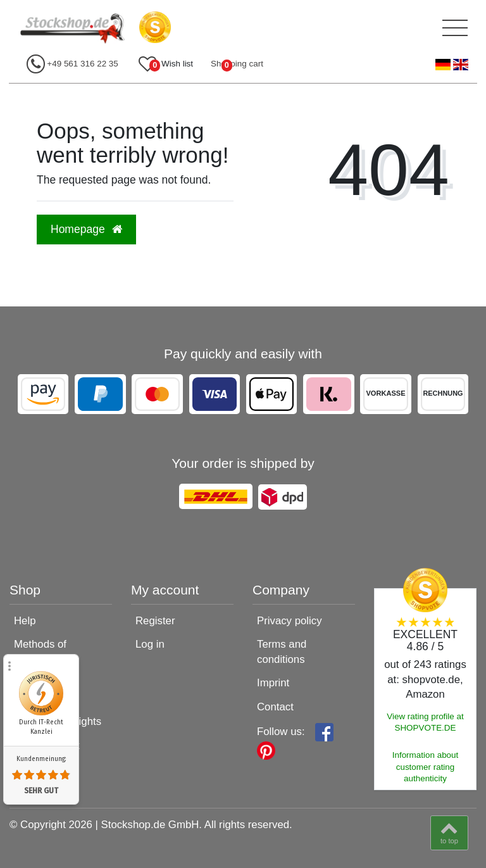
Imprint (273, 683)
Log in (150, 644)
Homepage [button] (86, 229)
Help (25, 621)
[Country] (452, 65)
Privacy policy (290, 621)
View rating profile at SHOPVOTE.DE (425, 722)
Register (155, 621)
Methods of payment (40, 652)
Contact (275, 707)
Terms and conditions (282, 652)
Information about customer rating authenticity (426, 767)
